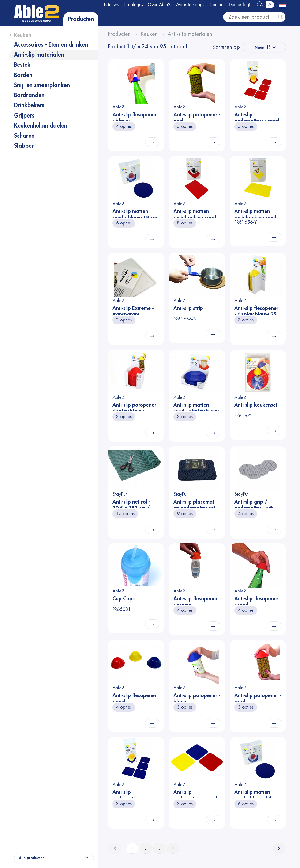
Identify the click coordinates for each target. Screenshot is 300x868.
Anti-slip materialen (39, 55)
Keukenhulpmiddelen (41, 126)
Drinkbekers (29, 105)
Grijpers (24, 116)
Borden (23, 75)
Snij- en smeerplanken (42, 85)
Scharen (24, 136)
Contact (217, 5)
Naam (262, 47)
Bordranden (29, 95)
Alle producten (32, 858)
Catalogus (133, 5)
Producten (81, 19)
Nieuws (111, 5)
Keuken (23, 35)
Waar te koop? (190, 5)
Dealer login (241, 5)
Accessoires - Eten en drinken (51, 45)
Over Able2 (159, 5)
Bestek (22, 65)
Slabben (24, 146)
